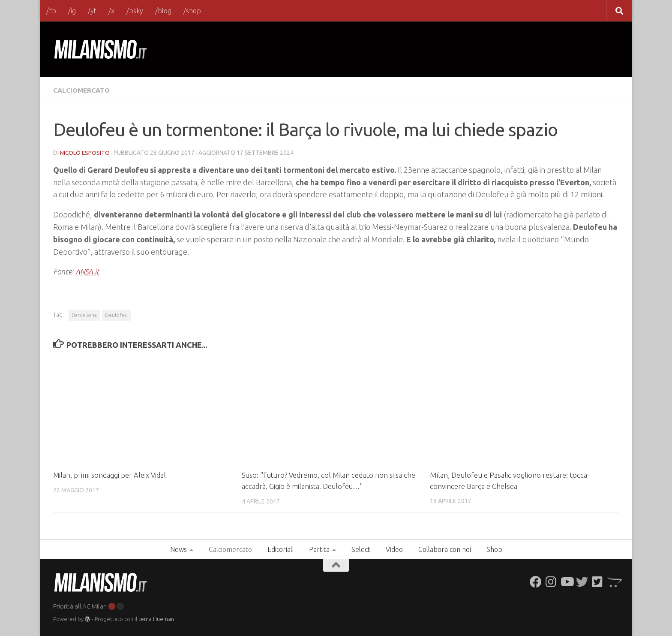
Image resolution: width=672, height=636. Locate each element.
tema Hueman (156, 618)
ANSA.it (88, 271)
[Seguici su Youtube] (567, 581)
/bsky (135, 11)
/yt (92, 11)
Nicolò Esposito (85, 152)
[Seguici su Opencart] (613, 581)
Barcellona (84, 315)
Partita (319, 549)
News (178, 549)
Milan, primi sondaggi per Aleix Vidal (110, 475)
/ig (72, 11)
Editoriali (280, 549)
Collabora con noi (445, 549)
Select (361, 549)
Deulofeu (116, 315)
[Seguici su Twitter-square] (597, 581)
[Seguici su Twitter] (582, 581)
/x (111, 11)
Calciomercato (83, 90)
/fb (51, 11)
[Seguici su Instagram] (551, 581)
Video (394, 549)
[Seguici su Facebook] (536, 581)
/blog (163, 11)
